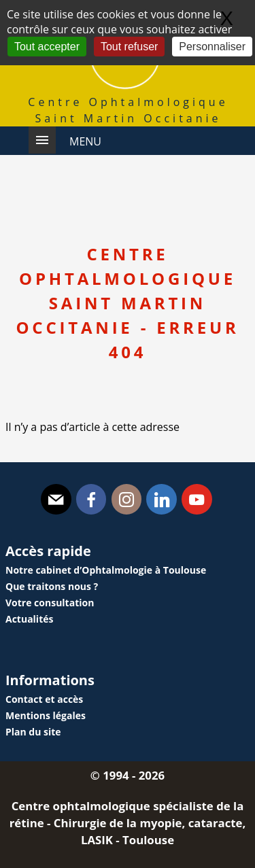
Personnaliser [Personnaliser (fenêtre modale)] (212, 47)
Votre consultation (50, 603)
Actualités (29, 619)
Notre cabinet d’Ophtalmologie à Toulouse (106, 570)
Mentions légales (46, 715)
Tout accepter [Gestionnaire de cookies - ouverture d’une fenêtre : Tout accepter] (47, 47)
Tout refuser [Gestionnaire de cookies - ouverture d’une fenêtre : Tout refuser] (129, 47)
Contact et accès (44, 699)
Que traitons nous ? (52, 586)
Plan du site (33, 732)
